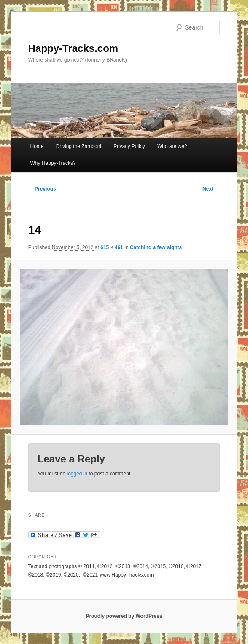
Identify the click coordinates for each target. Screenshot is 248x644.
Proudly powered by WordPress (124, 616)
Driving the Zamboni (79, 146)
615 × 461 (112, 247)
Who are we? (172, 146)
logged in (77, 474)
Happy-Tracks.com (73, 48)
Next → (211, 189)
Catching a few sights (156, 247)
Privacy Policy (129, 146)
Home (37, 146)
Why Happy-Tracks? (53, 163)
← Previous (42, 189)
